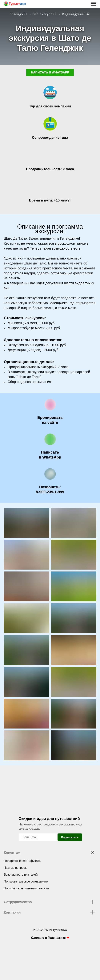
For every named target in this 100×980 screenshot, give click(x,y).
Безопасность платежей (21, 875)
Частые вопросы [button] (16, 868)
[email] (38, 837)
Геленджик (18, 14)
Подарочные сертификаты (22, 861)
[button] (50, 420)
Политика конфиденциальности (26, 888)
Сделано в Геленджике (49, 938)
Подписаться (70, 837)
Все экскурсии (45, 14)
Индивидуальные (76, 14)
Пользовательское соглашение (26, 881)
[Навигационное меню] (94, 4)
